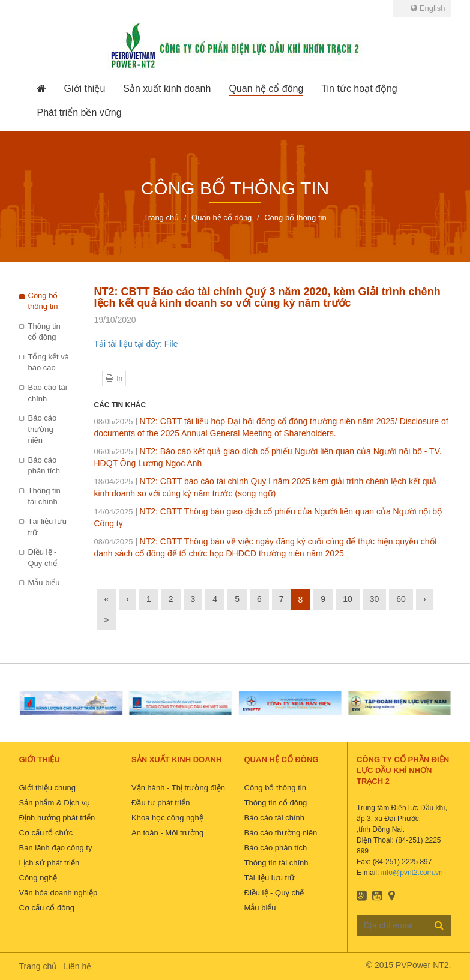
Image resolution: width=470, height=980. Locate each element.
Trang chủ (38, 966)
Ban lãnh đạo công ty (56, 848)
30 (375, 599)
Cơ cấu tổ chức (46, 833)
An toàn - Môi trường (167, 833)
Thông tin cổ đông (44, 332)
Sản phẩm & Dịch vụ (55, 803)
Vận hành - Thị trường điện (178, 788)
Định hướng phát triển (57, 818)
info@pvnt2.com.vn (412, 873)
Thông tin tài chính (44, 496)
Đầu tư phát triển (161, 803)
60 (401, 599)
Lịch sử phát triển (50, 863)
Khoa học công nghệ (167, 818)
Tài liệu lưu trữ (47, 527)
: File (169, 344)
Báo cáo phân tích (44, 466)
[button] (85, 89)
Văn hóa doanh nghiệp (59, 893)
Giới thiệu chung (48, 788)
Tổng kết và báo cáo (49, 362)
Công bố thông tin (43, 301)
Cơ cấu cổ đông (47, 908)
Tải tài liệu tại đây (127, 344)
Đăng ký (439, 925)
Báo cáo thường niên (43, 429)
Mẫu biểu (44, 582)
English (428, 8)
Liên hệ (77, 966)
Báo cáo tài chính (48, 393)
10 (348, 599)
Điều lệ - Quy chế (43, 558)
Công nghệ (38, 878)
